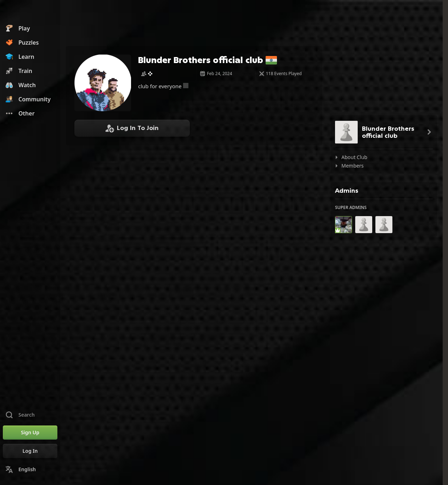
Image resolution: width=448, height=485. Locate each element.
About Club (354, 157)
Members (353, 166)
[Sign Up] (30, 433)
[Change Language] (30, 469)
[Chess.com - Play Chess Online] (30, 12)
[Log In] (30, 451)
